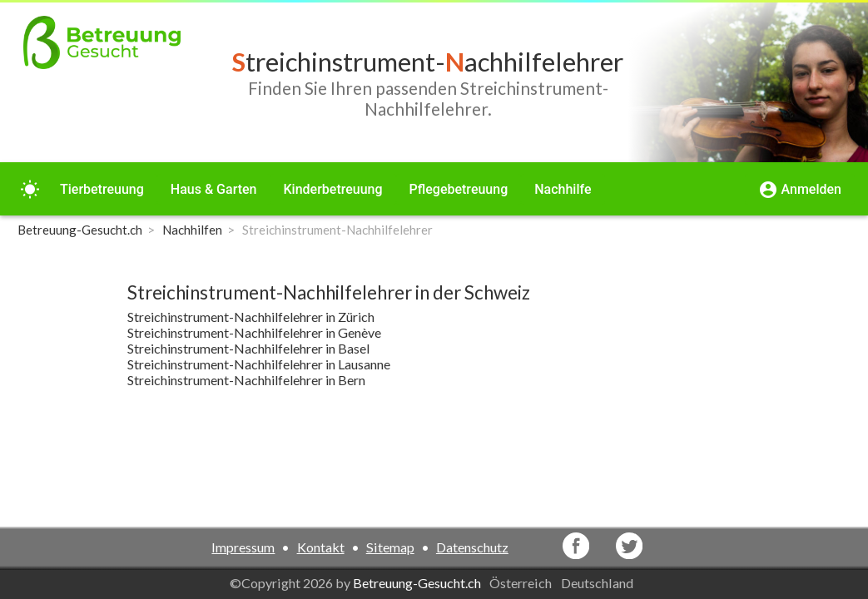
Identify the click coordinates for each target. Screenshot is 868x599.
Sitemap (390, 547)
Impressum (243, 547)
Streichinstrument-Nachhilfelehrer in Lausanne (259, 364)
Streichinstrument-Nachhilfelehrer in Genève (254, 332)
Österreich (522, 583)
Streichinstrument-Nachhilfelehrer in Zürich (251, 317)
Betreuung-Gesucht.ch (417, 583)
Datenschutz (472, 547)
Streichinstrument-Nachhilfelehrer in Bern (246, 380)
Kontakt (321, 547)
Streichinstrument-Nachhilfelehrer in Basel (248, 348)
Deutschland (598, 583)
